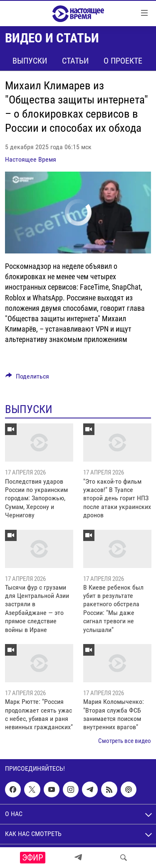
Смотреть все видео (125, 741)
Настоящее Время (31, 159)
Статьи (75, 61)
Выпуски (30, 61)
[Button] (27, 378)
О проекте (123, 61)
